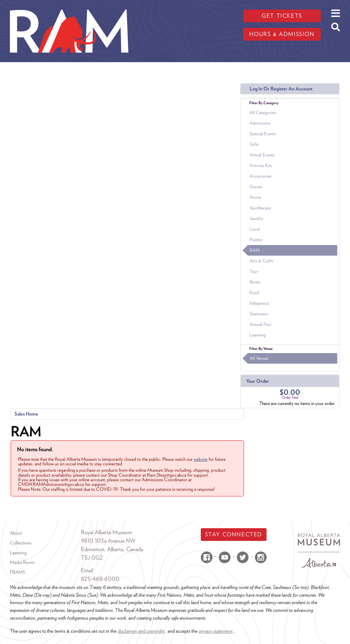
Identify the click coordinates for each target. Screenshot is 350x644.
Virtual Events (262, 155)
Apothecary (260, 208)
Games (256, 187)
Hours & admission (282, 34)
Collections (21, 543)
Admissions (260, 123)
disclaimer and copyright (141, 631)
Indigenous (259, 303)
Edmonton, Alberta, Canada (112, 549)
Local (255, 229)
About (16, 533)
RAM (255, 250)
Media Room (22, 562)
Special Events (263, 134)
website (201, 459)
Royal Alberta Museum (106, 532)
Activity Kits (261, 165)
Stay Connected (234, 534)
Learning (258, 335)
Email (87, 570)
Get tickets (282, 16)
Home (255, 197)
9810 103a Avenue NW (108, 541)
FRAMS (17, 572)
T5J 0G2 (92, 558)
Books (255, 282)
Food (254, 293)
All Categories (263, 112)
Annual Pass (261, 324)
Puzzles (256, 240)
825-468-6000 (100, 579)
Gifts (254, 144)
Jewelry (256, 218)
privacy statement (216, 631)
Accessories (261, 176)
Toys (254, 271)
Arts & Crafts (262, 261)
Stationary (259, 314)
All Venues (259, 358)
